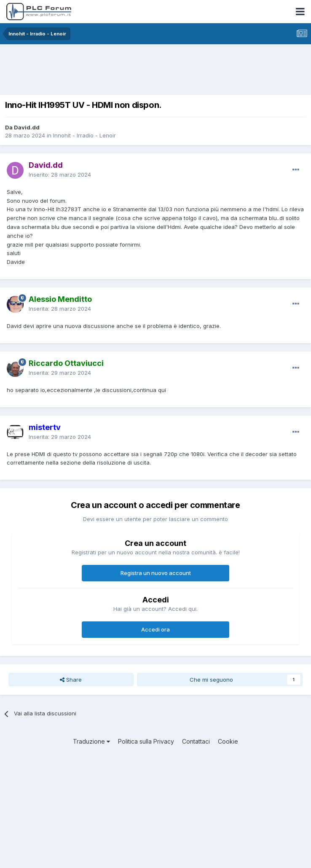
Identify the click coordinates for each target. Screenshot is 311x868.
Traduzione (91, 741)
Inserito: (60, 175)
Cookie (228, 741)
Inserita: (60, 309)
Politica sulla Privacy (146, 741)
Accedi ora (155, 629)
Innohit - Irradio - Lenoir (84, 135)
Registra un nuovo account (156, 573)
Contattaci (196, 741)
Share (71, 680)
